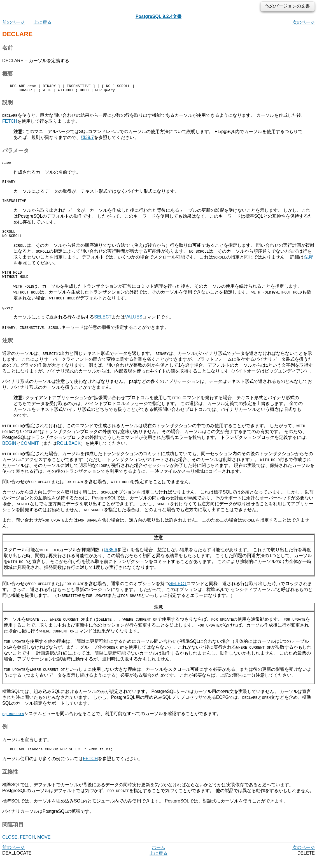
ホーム (158, 857)
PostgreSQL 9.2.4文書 (158, 16)
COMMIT (30, 452)
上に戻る (43, 22)
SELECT (103, 325)
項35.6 (110, 558)
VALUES (134, 325)
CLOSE (10, 846)
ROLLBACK (69, 452)
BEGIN (9, 452)
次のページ (304, 22)
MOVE (44, 846)
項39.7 (87, 139)
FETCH (10, 123)
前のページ (13, 22)
